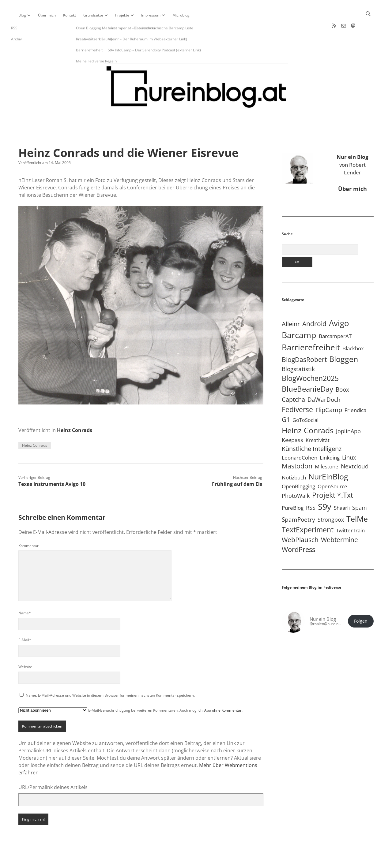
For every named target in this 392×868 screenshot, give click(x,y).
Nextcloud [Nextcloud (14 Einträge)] (355, 447)
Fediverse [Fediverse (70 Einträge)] (297, 390)
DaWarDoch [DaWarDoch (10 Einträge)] (324, 380)
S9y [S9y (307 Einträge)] (325, 487)
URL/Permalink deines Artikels (53, 768)
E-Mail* (25, 620)
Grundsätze (93, 15)
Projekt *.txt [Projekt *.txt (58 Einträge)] (333, 476)
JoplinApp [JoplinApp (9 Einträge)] (348, 411)
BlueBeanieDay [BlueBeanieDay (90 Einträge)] (307, 369)
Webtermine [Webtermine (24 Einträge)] (339, 520)
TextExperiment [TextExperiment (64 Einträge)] (308, 510)
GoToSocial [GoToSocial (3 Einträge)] (305, 400)
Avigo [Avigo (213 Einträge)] (339, 304)
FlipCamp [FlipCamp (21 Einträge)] (329, 390)
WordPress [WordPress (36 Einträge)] (298, 530)
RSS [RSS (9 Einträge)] (311, 488)
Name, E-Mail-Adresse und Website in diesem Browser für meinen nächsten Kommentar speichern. (110, 676)
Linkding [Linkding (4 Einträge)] (330, 438)
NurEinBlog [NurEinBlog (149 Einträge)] (328, 457)
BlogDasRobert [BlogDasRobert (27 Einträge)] (304, 340)
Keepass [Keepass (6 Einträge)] (292, 420)
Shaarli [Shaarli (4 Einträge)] (342, 488)
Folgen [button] (361, 602)
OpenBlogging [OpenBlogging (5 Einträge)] (298, 467)
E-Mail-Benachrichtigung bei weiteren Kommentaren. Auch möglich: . (130, 691)
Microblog (181, 15)
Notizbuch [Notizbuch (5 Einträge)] (294, 458)
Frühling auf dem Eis (237, 464)
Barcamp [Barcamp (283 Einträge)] (299, 315)
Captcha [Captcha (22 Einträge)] (293, 380)
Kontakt (70, 15)
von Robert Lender (352, 145)
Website (25, 647)
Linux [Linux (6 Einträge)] (349, 438)
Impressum (151, 15)
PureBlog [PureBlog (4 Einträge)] (293, 488)
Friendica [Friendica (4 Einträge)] (355, 391)
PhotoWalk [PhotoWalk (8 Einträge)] (296, 476)
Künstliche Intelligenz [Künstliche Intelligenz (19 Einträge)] (312, 429)
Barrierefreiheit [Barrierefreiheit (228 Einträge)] (311, 328)
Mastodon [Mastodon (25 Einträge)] (297, 446)
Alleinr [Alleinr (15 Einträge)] (291, 304)
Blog (22, 15)
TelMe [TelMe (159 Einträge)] (357, 499)
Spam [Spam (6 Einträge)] (360, 488)
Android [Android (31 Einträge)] (314, 304)
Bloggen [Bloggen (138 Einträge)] (344, 339)
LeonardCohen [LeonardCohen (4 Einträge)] (300, 438)
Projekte (122, 15)
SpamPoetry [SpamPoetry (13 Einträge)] (298, 500)
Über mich (47, 15)
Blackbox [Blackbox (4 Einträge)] (353, 329)
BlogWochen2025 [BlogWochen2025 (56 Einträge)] (310, 359)
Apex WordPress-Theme (177, 861)
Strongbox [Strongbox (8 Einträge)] (331, 500)
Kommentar (28, 526)
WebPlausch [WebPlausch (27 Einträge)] (300, 520)
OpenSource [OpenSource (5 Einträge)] (332, 467)
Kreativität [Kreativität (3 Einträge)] (318, 421)
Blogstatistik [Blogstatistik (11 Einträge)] (298, 349)
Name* (25, 593)
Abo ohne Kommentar (223, 691)
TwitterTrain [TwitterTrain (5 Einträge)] (350, 511)
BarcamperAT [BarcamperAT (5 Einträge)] (335, 317)
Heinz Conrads (75, 411)
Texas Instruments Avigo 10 (52, 464)
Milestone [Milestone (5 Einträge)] (327, 447)
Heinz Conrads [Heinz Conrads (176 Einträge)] (308, 411)
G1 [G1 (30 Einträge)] (286, 400)
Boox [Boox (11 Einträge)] (342, 370)
